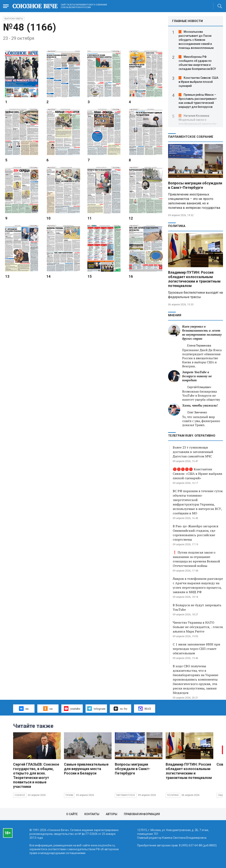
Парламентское (126, 795)
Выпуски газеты (14, 19)
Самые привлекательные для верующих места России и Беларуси (86, 769)
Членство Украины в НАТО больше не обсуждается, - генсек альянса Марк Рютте (198, 627)
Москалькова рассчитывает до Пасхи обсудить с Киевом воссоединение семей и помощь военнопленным (196, 40)
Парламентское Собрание (191, 137)
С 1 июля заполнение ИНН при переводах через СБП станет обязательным (196, 649)
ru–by (120, 709)
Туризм (69, 795)
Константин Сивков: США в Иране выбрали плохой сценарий (198, 82)
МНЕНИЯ (175, 315)
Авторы (111, 814)
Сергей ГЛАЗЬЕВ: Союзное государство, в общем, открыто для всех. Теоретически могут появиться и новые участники (36, 775)
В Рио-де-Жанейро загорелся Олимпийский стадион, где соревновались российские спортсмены (196, 533)
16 (131, 276)
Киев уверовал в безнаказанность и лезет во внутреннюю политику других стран (202, 333)
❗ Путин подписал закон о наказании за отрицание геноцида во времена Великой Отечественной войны (196, 559)
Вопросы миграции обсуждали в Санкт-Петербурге (195, 185)
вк (24, 708)
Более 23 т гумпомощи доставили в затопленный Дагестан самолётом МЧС (193, 452)
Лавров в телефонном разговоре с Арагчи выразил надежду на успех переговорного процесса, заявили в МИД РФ (198, 585)
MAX (145, 709)
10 (48, 218)
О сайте (72, 814)
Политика (177, 226)
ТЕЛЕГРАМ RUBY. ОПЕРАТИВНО (192, 436)
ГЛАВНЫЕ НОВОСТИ (187, 21)
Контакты (92, 814)
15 (90, 276)
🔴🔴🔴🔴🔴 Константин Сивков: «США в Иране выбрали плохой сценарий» (197, 474)
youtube (72, 708)
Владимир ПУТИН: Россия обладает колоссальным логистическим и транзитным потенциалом (194, 279)
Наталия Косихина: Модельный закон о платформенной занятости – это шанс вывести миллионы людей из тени (199, 124)
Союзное (20, 795)
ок (48, 708)
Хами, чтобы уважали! (200, 405)
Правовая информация (142, 814)
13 (7, 276)
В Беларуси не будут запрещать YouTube (197, 607)
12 (131, 218)
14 (48, 276)
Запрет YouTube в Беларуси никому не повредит (197, 376)
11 (90, 218)
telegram (96, 708)
